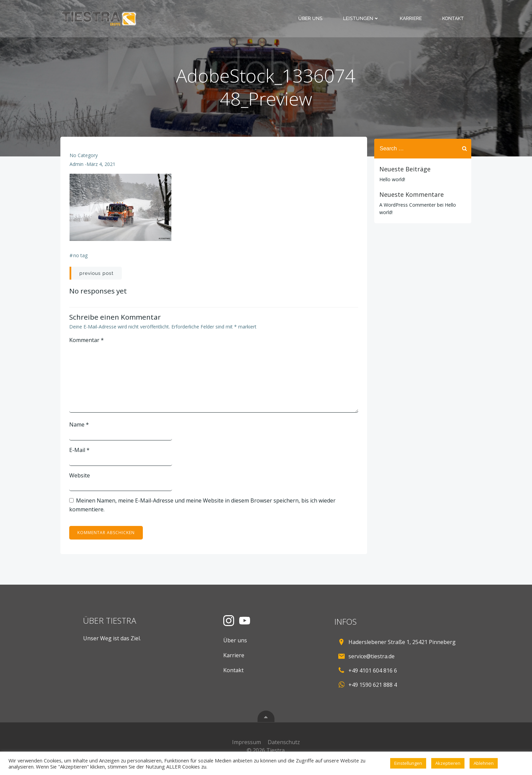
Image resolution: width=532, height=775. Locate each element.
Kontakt (454, 18)
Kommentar (87, 342)
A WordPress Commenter (406, 204)
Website (80, 477)
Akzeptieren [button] (448, 763)
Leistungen (362, 18)
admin (77, 167)
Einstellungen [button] (408, 763)
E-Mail (80, 452)
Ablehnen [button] (484, 763)
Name (80, 427)
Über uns (311, 18)
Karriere (412, 18)
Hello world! (391, 179)
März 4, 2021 (101, 167)
